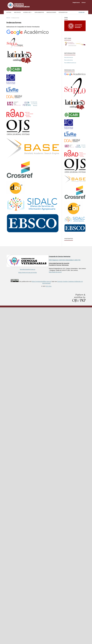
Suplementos (39, 12)
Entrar (84, 2)
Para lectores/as (69, 57)
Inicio (8, 18)
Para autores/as (69, 60)
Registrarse (76, 2)
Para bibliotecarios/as (70, 63)
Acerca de (27, 12)
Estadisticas (63, 12)
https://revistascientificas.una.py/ (42, 281)
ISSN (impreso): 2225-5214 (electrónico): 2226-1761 (65, 260)
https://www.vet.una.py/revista (28, 272)
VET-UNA (49, 286)
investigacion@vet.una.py (28, 269)
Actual (9, 12)
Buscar (81, 12)
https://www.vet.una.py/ (55, 272)
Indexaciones (51, 12)
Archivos (17, 12)
